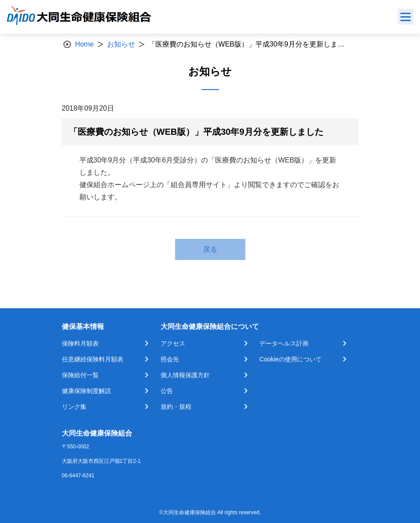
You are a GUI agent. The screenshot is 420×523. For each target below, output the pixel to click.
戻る (210, 249)
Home (84, 44)
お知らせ (121, 44)
